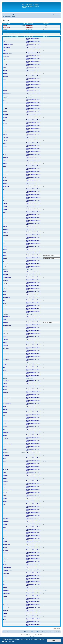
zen (4, 608)
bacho (4, 88)
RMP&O (5, 501)
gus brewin (5, 269)
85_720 (5, 62)
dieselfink (5, 181)
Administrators (7, 24)
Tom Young (6, 570)
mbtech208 (5, 373)
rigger (4, 496)
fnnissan (5, 247)
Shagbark (5, 524)
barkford (5, 91)
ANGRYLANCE (6, 73)
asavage (5, 26)
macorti (5, 370)
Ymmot (5, 602)
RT (4, 507)
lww (4, 367)
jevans (5, 312)
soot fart (5, 547)
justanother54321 (7, 317)
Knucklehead (6, 328)
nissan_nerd (6, 401)
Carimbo (5, 123)
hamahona (5, 274)
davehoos (5, 163)
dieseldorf (5, 175)
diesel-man (5, 169)
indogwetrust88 (6, 297)
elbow (4, 224)
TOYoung (5, 576)
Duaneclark (6, 209)
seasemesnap (6, 522)
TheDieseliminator (7, 567)
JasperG (5, 306)
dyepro (5, 212)
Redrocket (5, 481)
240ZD (4, 50)
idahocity (5, 289)
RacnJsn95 (5, 470)
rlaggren (5, 499)
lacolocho (5, 342)
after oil (5, 68)
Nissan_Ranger (6, 28)
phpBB (27, 635)
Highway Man (6, 283)
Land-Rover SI (6, 348)
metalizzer (5, 378)
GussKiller (5, 272)
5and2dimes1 (6, 56)
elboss (5, 221)
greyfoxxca (5, 264)
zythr (4, 625)
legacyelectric (6, 360)
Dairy (4, 149)
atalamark (5, 85)
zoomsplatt (5, 622)
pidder (5, 458)
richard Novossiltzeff (8, 490)
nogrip (5, 407)
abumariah (5, 65)
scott (4, 513)
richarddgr (5, 493)
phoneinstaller (6, 455)
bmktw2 (5, 106)
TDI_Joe (5, 556)
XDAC (4, 599)
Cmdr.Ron (5, 140)
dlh (4, 189)
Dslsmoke (5, 206)
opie (4, 430)
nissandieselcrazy (7, 404)
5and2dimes (6, 53)
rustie (4, 510)
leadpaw (5, 357)
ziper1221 (5, 613)
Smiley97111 (6, 29)
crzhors (5, 143)
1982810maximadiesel (8, 45)
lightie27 (5, 362)
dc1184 (5, 166)
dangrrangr (6, 158)
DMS (4, 192)
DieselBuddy (6, 172)
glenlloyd (5, 255)
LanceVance (6, 345)
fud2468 (5, 250)
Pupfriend (5, 467)
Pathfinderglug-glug (7, 444)
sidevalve (5, 530)
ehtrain (5, 218)
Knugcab (5, 331)
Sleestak (5, 536)
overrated (5, 435)
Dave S (5, 161)
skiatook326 (6, 533)
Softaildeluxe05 (6, 544)
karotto (5, 319)
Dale (4, 152)
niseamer (5, 398)
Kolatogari (5, 334)
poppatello (5, 464)
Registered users (30, 29)
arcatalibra (5, 76)
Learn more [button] (11, 641)
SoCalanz (5, 542)
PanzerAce (5, 438)
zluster (5, 616)
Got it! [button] (54, 640)
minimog (5, 386)
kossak (5, 337)
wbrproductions (7, 593)
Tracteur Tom (6, 579)
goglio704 (5, 258)
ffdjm (4, 244)
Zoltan (4, 619)
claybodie (5, 135)
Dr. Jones (5, 201)
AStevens (5, 82)
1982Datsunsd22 (7, 48)
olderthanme (6, 424)
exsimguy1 (5, 235)
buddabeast (6, 115)
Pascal (5, 441)
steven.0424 (6, 550)
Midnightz (5, 384)
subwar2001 (6, 553)
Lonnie (5, 364)
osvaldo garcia (6, 432)
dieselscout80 (6, 186)
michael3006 (6, 381)
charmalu (5, 129)
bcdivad (5, 94)
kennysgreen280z (7, 325)
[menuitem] (11, 14)
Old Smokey (6, 421)
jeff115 (5, 309)
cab (4, 120)
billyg (4, 100)
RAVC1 (5, 473)
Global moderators (8, 32)
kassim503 (5, 322)
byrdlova (5, 117)
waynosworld (6, 590)
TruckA (5, 582)
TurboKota (5, 585)
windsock (5, 596)
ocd (4, 415)
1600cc (5, 42)
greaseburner (6, 261)
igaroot (5, 295)
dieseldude (5, 178)
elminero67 (5, 227)
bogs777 (5, 109)
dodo (4, 198)
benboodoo (5, 96)
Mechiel (5, 376)
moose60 (5, 389)
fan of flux (5, 238)
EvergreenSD (6, 229)
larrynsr (5, 351)
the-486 (5, 565)
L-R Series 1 (6, 340)
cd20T (4, 126)
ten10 (4, 562)
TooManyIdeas (6, 573)
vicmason (5, 588)
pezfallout (5, 450)
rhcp (4, 487)
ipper (4, 300)
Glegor (5, 252)
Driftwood (5, 204)
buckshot (5, 112)
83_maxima (6, 59)
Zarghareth (5, 605)
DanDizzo (5, 155)
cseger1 (5, 146)
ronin (4, 504)
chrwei (5, 132)
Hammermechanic (7, 277)
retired (5, 484)
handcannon (6, 280)
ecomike (5, 215)
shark (4, 527)
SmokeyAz (5, 539)
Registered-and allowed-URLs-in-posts (12, 37)
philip (4, 453)
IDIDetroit (5, 292)
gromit (5, 267)
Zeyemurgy (6, 611)
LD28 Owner (6, 354)
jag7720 (5, 303)
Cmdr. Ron (5, 138)
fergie (4, 241)
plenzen (5, 461)
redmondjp (5, 476)
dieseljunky (6, 183)
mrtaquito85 (6, 392)
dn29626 (5, 195)
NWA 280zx (5, 409)
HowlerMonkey (6, 286)
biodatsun (5, 103)
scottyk (5, 516)
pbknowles (5, 447)
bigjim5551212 (6, 98)
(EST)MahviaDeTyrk (7, 39)
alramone (5, 71)
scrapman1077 (6, 519)
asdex (4, 79)
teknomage (5, 559)
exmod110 (5, 232)
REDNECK (5, 478)
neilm (4, 395)
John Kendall (6, 314)
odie (4, 418)
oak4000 (5, 412)
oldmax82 (5, 427)
